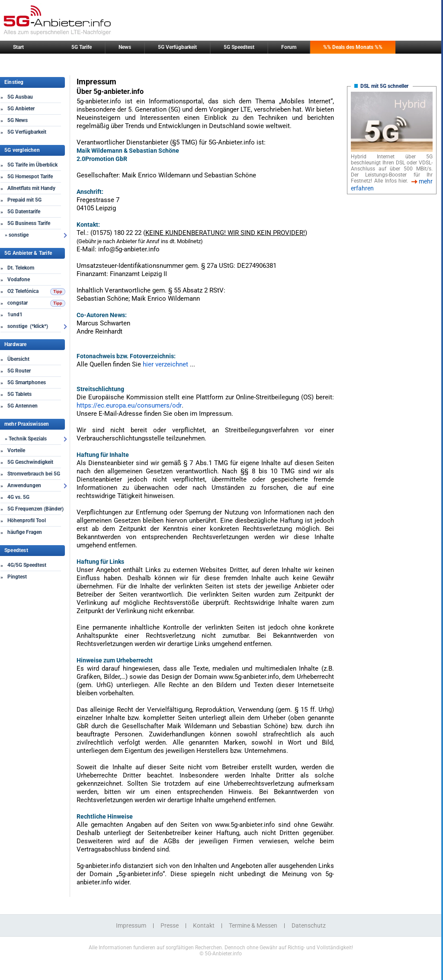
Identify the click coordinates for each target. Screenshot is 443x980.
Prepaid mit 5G (24, 200)
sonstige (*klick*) (28, 326)
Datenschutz (309, 925)
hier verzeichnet (166, 364)
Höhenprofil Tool (27, 521)
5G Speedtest (239, 47)
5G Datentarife (24, 212)
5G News (18, 120)
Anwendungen (24, 485)
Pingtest (17, 577)
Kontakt (204, 925)
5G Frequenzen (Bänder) (35, 509)
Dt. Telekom (21, 268)
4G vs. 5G (18, 497)
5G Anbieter (21, 109)
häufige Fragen (25, 532)
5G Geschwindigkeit (30, 462)
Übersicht (18, 359)
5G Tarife (82, 47)
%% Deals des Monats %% (353, 47)
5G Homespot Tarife (30, 177)
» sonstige (17, 235)
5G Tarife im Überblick (32, 165)
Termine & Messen (253, 925)
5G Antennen (22, 406)
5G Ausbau (20, 97)
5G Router (19, 371)
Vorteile (16, 450)
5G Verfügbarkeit (177, 47)
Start (18, 47)
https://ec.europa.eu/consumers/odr (129, 405)
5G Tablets (19, 394)
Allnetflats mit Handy (31, 188)
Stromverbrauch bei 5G (34, 474)
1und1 (15, 315)
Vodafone (19, 280)
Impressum (131, 925)
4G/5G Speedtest (27, 565)
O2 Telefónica (23, 291)
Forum (289, 47)
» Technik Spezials (26, 439)
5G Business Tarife (29, 223)
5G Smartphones (27, 382)
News (125, 47)
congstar (18, 303)
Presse (170, 925)
